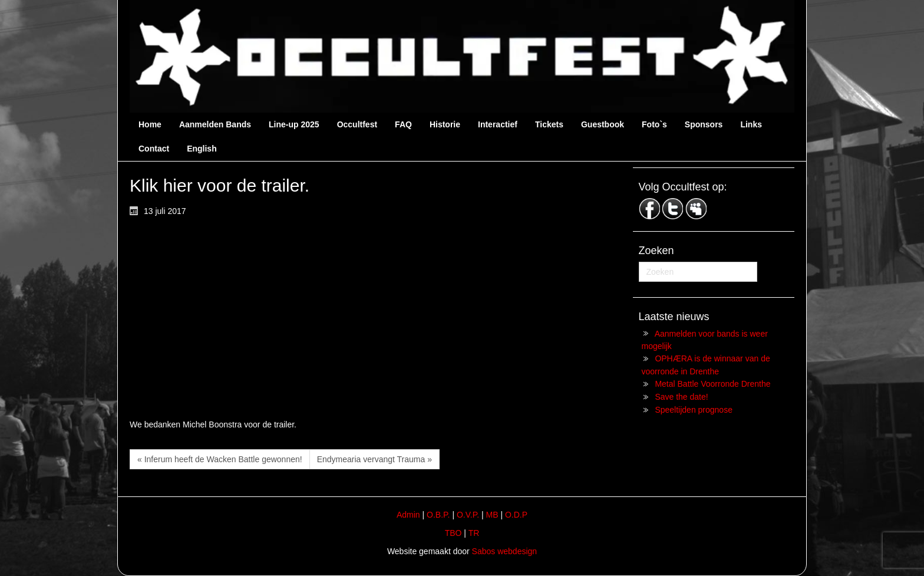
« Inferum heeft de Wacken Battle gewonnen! (220, 459)
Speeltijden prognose (694, 410)
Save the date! (681, 397)
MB (492, 515)
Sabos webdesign (505, 551)
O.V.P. (468, 515)
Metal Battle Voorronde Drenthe (712, 384)
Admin (408, 515)
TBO (453, 533)
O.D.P (516, 515)
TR (474, 533)
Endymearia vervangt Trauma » (374, 459)
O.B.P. (438, 515)
